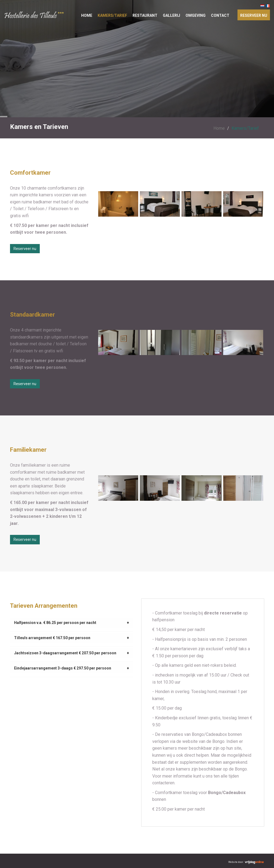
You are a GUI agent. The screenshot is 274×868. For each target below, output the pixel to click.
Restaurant (145, 15)
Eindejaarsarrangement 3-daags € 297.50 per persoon (63, 668)
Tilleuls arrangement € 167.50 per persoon (52, 638)
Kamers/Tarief (112, 15)
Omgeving (196, 15)
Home (87, 15)
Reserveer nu (254, 15)
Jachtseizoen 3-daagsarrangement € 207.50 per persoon (65, 653)
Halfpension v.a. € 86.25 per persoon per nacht (55, 623)
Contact (220, 15)
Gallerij (171, 15)
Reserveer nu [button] (25, 249)
